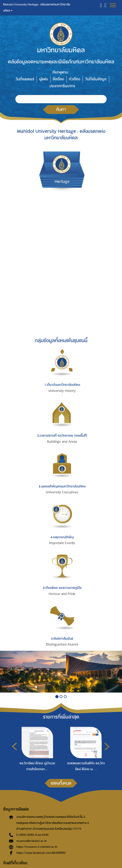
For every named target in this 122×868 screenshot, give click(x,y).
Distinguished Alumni (62, 644)
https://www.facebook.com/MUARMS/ (41, 853)
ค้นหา (61, 109)
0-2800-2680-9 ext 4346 (32, 835)
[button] (101, 5)
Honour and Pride (62, 594)
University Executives (62, 492)
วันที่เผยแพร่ (25, 79)
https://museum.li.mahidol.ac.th (37, 847)
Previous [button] (15, 747)
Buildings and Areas (62, 442)
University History (62, 391)
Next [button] (107, 747)
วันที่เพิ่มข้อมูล (96, 79)
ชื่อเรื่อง (58, 79)
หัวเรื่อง (75, 79)
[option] (36, 749)
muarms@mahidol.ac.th (32, 841)
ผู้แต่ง (43, 79)
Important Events (62, 543)
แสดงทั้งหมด (61, 783)
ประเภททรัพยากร (62, 86)
